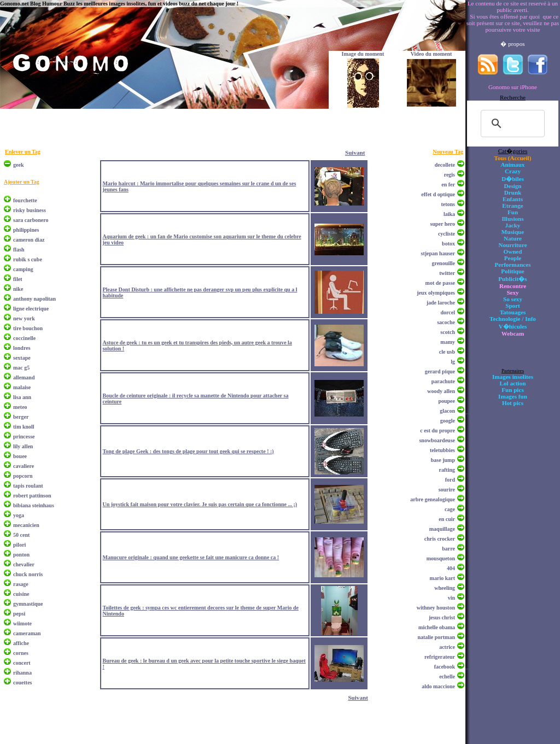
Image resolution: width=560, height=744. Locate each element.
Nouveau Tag (448, 152)
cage (450, 509)
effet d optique (438, 194)
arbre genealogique (433, 499)
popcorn (23, 476)
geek (18, 165)
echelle (447, 676)
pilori (19, 545)
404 (451, 568)
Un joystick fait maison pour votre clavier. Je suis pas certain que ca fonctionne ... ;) (200, 504)
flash (19, 250)
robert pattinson (32, 496)
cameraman (27, 633)
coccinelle (24, 338)
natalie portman (436, 637)
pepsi (19, 614)
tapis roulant (28, 486)
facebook (445, 667)
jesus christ (442, 617)
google (448, 421)
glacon (447, 411)
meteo (20, 407)
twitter (447, 273)
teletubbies (442, 450)
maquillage (442, 529)
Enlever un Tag (23, 152)
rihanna (22, 673)
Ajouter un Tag (22, 182)
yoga (19, 515)
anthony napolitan (34, 299)
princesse (24, 437)
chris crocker (440, 539)
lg (453, 362)
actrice (447, 647)
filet (18, 279)
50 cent (21, 535)
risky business (30, 210)
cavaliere (24, 466)
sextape (22, 358)
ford (450, 480)
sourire (447, 490)
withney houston (436, 608)
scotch (448, 332)
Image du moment (363, 54)
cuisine (21, 594)
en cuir (447, 519)
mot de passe (440, 283)
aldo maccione (438, 686)
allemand (24, 377)
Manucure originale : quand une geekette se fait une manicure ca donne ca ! (191, 557)
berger (21, 417)
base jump (443, 460)
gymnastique (28, 604)
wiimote (22, 623)
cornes (21, 653)
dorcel (448, 312)
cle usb (447, 352)
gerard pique (440, 371)
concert (22, 663)
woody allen (441, 391)
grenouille (443, 263)
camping (23, 269)
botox (448, 244)
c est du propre (437, 430)
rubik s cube (28, 259)
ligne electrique (31, 309)
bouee (20, 456)
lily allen (23, 446)
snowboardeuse (437, 440)
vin (451, 598)
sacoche (446, 322)
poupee (447, 401)
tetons (448, 204)
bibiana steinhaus (34, 505)
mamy (448, 342)
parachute (443, 381)
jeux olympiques (436, 293)
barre (448, 549)
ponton (21, 555)
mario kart (442, 578)
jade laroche (441, 303)
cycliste (447, 234)
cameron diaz (29, 240)
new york (24, 318)
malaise (22, 387)
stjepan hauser (438, 253)
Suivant (355, 153)
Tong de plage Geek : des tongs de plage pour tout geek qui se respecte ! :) (188, 451)
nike (18, 289)
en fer (448, 184)
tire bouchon (28, 328)
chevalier (24, 564)
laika (449, 214)
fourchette (25, 200)
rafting (447, 470)
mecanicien (26, 525)
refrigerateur (440, 657)
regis (450, 175)
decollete (445, 165)
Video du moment (431, 54)
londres (22, 348)
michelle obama (437, 627)
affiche (21, 643)
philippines (26, 230)
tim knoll (24, 427)
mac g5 (21, 368)
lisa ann (22, 397)
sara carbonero (31, 220)
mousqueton (441, 558)
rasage (21, 584)
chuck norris (28, 574)
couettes (22, 683)
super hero (443, 224)
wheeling (445, 588)
